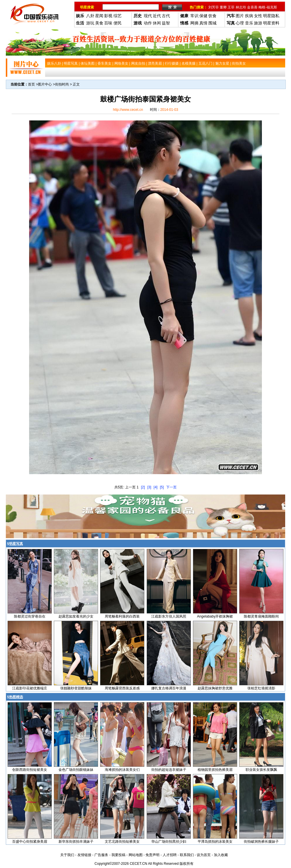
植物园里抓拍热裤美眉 (215, 770)
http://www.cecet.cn (128, 110)
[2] (143, 487)
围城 (212, 23)
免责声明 (152, 855)
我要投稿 (118, 855)
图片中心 (45, 84)
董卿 (223, 7)
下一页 (171, 487)
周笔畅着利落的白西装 (122, 616)
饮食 (212, 16)
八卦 (90, 16)
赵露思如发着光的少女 (76, 616)
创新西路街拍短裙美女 (30, 770)
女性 (258, 16)
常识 (194, 16)
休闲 (157, 23)
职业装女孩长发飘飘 (261, 770)
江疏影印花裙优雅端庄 (30, 688)
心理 (240, 23)
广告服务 (101, 855)
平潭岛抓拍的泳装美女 (215, 842)
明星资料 (271, 23)
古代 (166, 16)
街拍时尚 (62, 84)
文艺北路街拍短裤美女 (122, 842)
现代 (148, 16)
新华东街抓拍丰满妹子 (76, 842)
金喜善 (252, 7)
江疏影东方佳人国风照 (169, 616)
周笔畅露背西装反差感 (122, 688)
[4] (156, 487)
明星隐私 (271, 16)
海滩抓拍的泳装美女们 (122, 770)
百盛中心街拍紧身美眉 (30, 842)
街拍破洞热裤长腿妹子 (261, 842)
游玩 (90, 23)
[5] (162, 487)
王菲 (231, 7)
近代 (157, 16)
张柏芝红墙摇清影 (261, 688)
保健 (203, 16)
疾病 (249, 16)
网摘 (194, 23)
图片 (240, 16)
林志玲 (241, 7)
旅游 (258, 23)
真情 (203, 23)
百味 (108, 23)
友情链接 (84, 855)
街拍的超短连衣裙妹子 (169, 770)
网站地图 (136, 855)
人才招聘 (170, 855)
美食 (99, 23)
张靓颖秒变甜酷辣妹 (76, 688)
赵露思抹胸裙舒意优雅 (215, 688)
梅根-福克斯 (268, 7)
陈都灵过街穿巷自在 (30, 616)
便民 (118, 23)
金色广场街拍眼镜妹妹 (76, 770)
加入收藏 (221, 855)
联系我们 (187, 855)
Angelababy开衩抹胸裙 (215, 616)
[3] (149, 487)
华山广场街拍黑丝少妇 (169, 842)
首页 (31, 84)
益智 (166, 23)
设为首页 (204, 855)
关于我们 (67, 855)
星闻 (99, 16)
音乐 (249, 23)
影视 (108, 16)
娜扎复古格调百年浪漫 (169, 688)
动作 (148, 23)
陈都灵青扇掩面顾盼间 (261, 616)
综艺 (118, 16)
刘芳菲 (214, 7)
